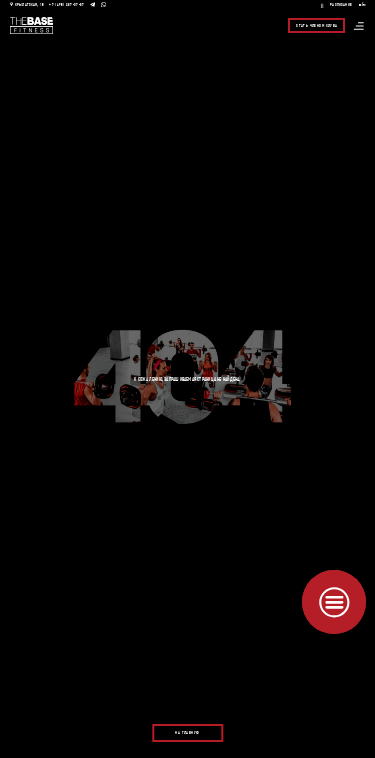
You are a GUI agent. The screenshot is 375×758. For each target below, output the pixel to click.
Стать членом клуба (316, 26)
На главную (187, 733)
